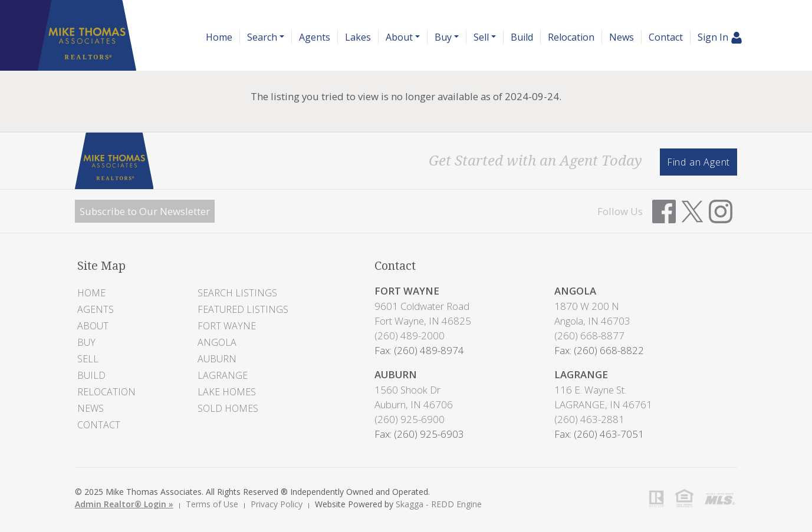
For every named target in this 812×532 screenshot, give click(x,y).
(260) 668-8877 (589, 336)
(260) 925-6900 (410, 419)
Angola (217, 342)
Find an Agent (698, 162)
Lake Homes (227, 392)
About (93, 326)
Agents (315, 37)
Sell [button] (481, 37)
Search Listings (237, 293)
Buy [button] (443, 37)
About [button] (399, 37)
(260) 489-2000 (410, 336)
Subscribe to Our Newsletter (145, 211)
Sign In (720, 37)
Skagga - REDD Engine (439, 504)
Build (522, 37)
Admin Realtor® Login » (124, 504)
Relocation (571, 37)
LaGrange (223, 375)
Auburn (217, 359)
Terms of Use (212, 504)
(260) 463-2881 (589, 419)
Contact (666, 37)
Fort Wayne (227, 326)
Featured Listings (243, 309)
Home (219, 37)
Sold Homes (228, 408)
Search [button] (262, 37)
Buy (86, 342)
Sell (88, 359)
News (622, 37)
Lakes (358, 37)
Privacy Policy (277, 504)
